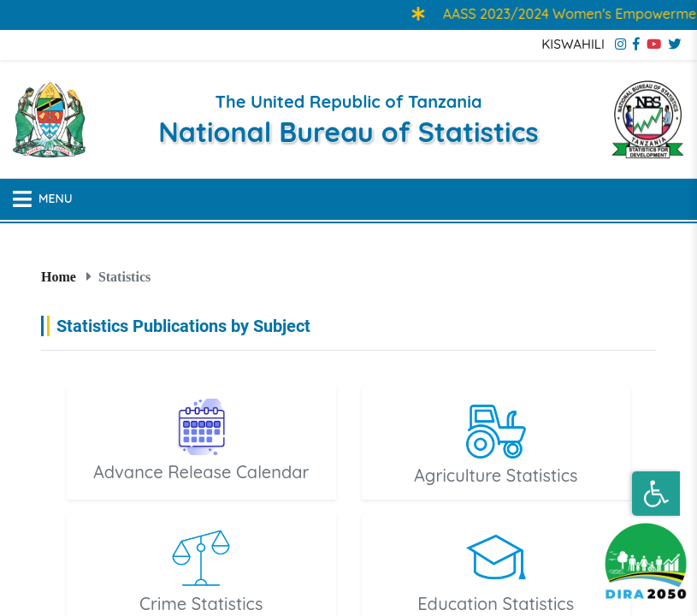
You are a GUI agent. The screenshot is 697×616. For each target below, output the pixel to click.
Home (59, 276)
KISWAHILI (573, 44)
